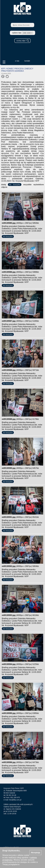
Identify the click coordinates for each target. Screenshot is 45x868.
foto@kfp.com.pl (15, 800)
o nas (17, 61)
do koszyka (15, 185)
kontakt (27, 61)
